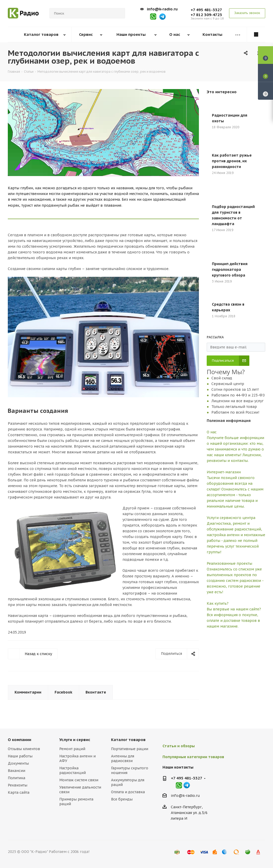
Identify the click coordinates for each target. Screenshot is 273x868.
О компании (19, 740)
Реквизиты (18, 785)
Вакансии (17, 771)
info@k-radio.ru (162, 9)
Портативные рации (130, 749)
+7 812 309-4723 (206, 15)
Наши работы (20, 756)
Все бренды (122, 799)
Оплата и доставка (128, 792)
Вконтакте (96, 692)
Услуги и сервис (75, 740)
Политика (17, 778)
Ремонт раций (72, 749)
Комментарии (28, 692)
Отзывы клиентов (24, 749)
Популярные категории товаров (193, 757)
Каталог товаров (128, 740)
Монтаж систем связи (79, 780)
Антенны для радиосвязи (123, 758)
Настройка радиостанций (73, 770)
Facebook (63, 692)
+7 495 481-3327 (206, 10)
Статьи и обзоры (179, 746)
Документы (18, 763)
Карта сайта (19, 792)
